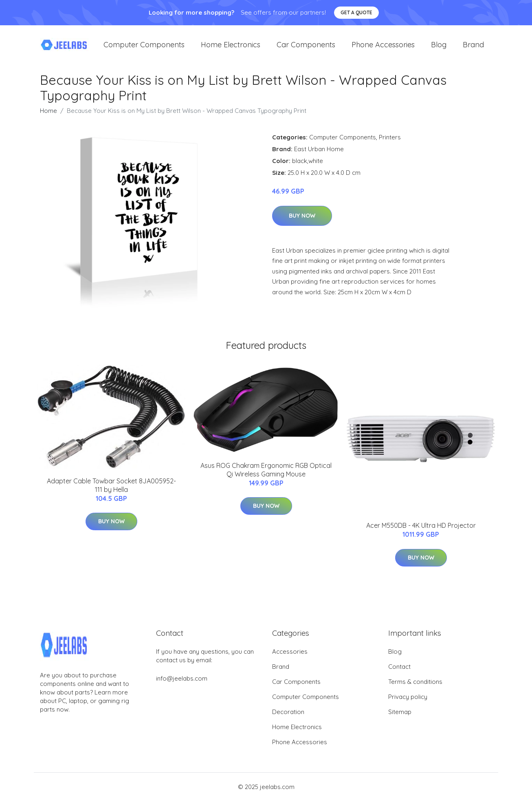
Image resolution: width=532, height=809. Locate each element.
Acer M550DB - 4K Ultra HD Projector (421, 533)
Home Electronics (231, 49)
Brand (473, 49)
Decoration (288, 720)
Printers (390, 145)
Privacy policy (408, 705)
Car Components (306, 49)
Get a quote (356, 12)
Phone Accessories (383, 49)
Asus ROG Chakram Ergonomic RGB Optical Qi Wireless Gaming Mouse (266, 478)
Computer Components (144, 49)
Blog (439, 49)
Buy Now (302, 224)
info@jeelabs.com (182, 687)
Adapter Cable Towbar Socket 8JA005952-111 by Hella (111, 493)
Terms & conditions (415, 690)
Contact (399, 675)
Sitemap (400, 720)
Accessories (290, 660)
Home (48, 119)
